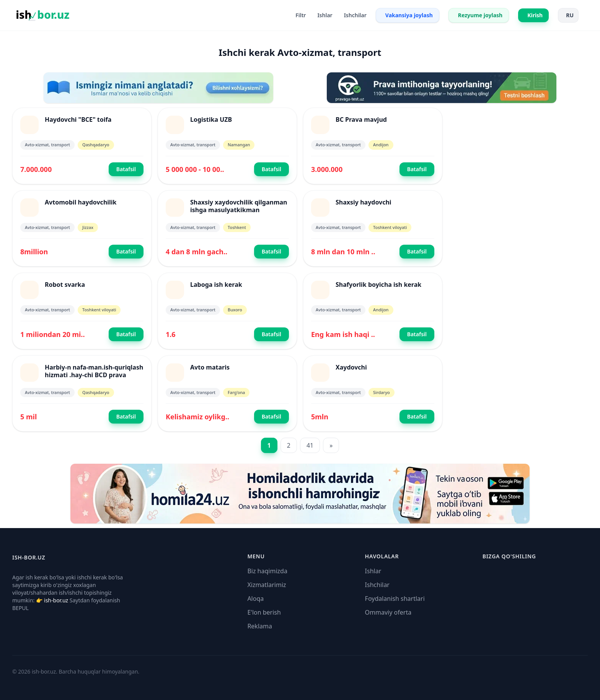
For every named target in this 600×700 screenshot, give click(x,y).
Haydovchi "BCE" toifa (78, 119)
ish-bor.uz (56, 600)
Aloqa (255, 599)
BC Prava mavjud (361, 119)
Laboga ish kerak (216, 285)
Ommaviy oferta (388, 612)
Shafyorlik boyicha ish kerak (378, 285)
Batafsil (126, 169)
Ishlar (373, 571)
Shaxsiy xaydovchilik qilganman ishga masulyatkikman (239, 206)
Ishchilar (377, 585)
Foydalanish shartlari (395, 599)
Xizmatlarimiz (267, 585)
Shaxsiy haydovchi (364, 202)
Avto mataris (210, 367)
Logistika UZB (211, 119)
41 (310, 445)
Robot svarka (65, 285)
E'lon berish (264, 612)
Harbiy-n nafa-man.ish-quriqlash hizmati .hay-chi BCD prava (94, 371)
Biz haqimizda (267, 571)
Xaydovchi (351, 367)
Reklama (260, 626)
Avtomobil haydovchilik (81, 202)
